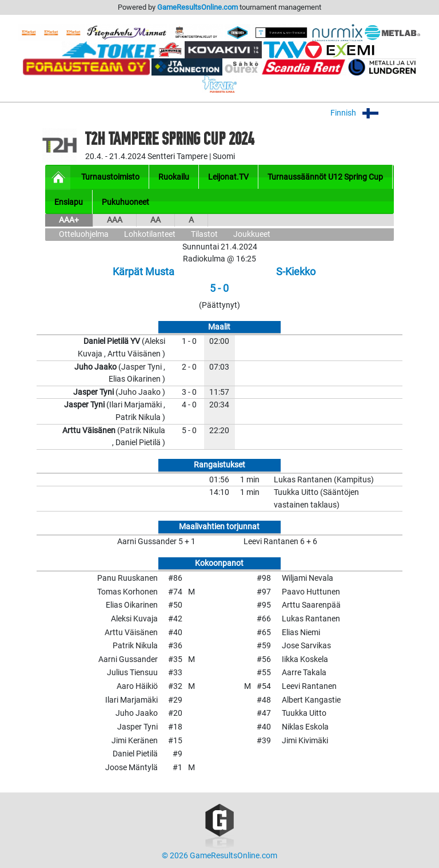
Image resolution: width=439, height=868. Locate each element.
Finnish (362, 113)
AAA (115, 220)
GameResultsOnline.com (197, 7)
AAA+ (69, 220)
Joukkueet (252, 234)
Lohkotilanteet (150, 234)
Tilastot (204, 234)
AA (155, 220)
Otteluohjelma (84, 234)
